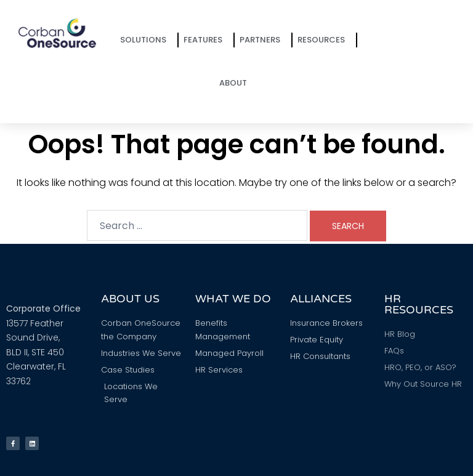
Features (206, 40)
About (236, 83)
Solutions (146, 40)
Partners (263, 40)
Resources (324, 40)
